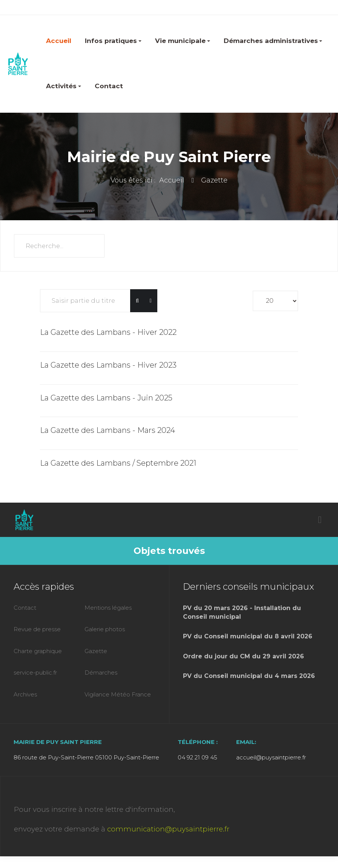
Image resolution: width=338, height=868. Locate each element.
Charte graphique (38, 651)
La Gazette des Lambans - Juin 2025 (106, 398)
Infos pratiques (113, 41)
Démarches (101, 672)
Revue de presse (37, 629)
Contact (109, 86)
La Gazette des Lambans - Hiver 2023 (108, 365)
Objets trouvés (169, 551)
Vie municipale (183, 41)
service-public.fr (35, 672)
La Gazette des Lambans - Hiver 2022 (108, 332)
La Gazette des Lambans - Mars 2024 (108, 430)
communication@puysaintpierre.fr (168, 829)
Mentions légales (108, 608)
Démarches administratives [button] (273, 41)
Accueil (59, 41)
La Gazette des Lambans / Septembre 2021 (118, 463)
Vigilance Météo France (118, 694)
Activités (64, 86)
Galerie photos (105, 629)
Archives (25, 694)
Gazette (96, 651)
